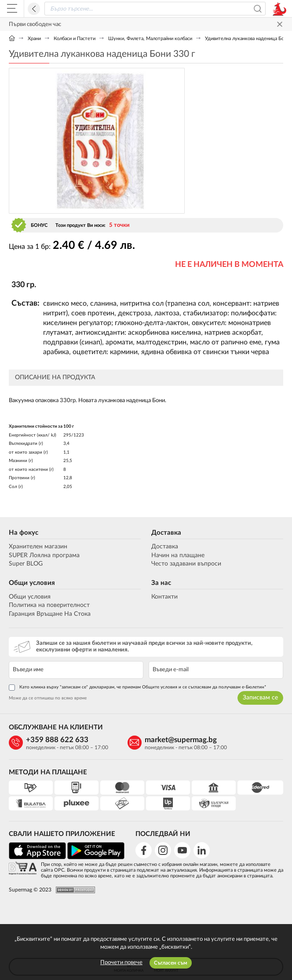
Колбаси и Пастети (75, 39)
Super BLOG (26, 564)
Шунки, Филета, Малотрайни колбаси (150, 39)
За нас (161, 583)
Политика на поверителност (49, 605)
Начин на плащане (178, 555)
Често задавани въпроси (186, 564)
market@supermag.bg (181, 740)
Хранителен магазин (38, 547)
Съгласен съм (171, 963)
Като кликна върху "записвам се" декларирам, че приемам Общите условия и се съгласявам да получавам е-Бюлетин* (137, 688)
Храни (34, 39)
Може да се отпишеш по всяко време (48, 698)
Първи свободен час (35, 24)
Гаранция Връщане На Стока (50, 614)
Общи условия (32, 583)
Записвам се (260, 698)
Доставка (166, 533)
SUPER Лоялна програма (44, 555)
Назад (34, 9)
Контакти (164, 597)
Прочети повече (121, 963)
